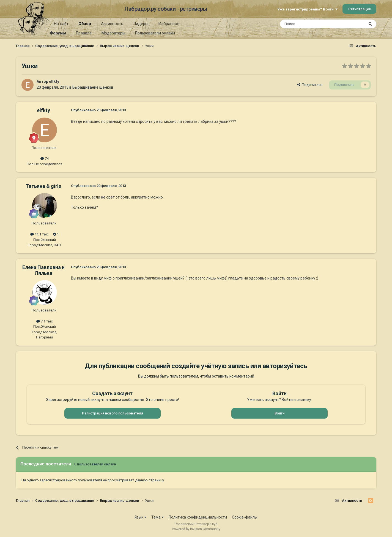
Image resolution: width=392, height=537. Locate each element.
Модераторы (113, 33)
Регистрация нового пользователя (113, 413)
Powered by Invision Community (196, 529)
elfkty (54, 82)
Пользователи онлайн (155, 33)
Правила (84, 33)
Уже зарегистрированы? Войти (307, 9)
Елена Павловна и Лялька (43, 270)
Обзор (85, 26)
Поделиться (310, 85)
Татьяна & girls (43, 186)
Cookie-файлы (245, 517)
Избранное (169, 24)
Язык (140, 517)
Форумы (58, 33)
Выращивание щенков (93, 87)
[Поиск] (310, 24)
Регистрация (359, 9)
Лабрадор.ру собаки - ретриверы (166, 9)
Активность (112, 24)
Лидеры (141, 24)
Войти (279, 413)
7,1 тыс (45, 321)
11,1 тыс (39, 234)
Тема (157, 517)
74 (45, 158)
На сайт (61, 24)
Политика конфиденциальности (198, 517)
